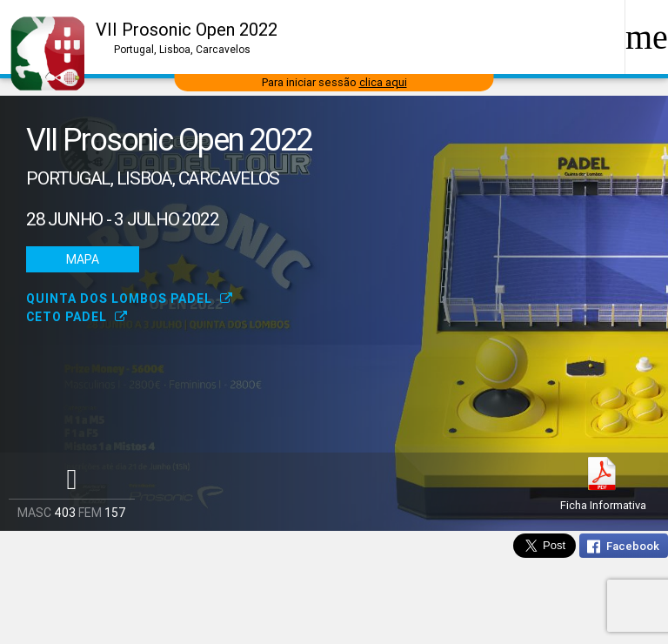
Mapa (83, 259)
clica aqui (383, 82)
